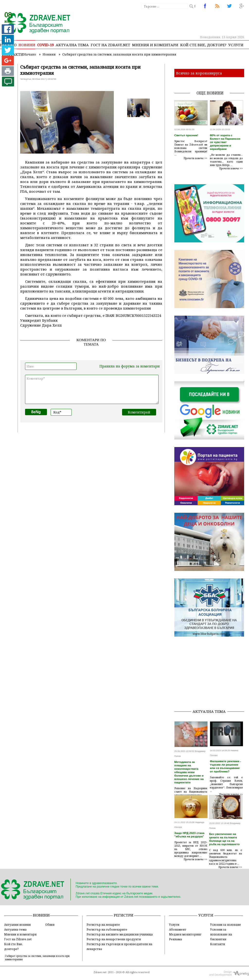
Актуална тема (72, 45)
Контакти (218, 944)
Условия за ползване (226, 925)
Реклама (175, 939)
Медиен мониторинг (185, 934)
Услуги (236, 45)
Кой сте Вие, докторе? (203, 45)
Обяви (50, 925)
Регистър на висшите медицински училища (120, 934)
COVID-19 (45, 45)
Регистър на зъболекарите (107, 929)
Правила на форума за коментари (130, 366)
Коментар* (92, 389)
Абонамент (178, 929)
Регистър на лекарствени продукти (114, 939)
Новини (27, 45)
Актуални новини (17, 925)
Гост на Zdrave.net (18, 939)
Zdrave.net (100, 972)
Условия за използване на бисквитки (221, 934)
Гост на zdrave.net (110, 45)
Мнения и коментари (155, 45)
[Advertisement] (212, 675)
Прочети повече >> (196, 158)
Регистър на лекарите (103, 925)
